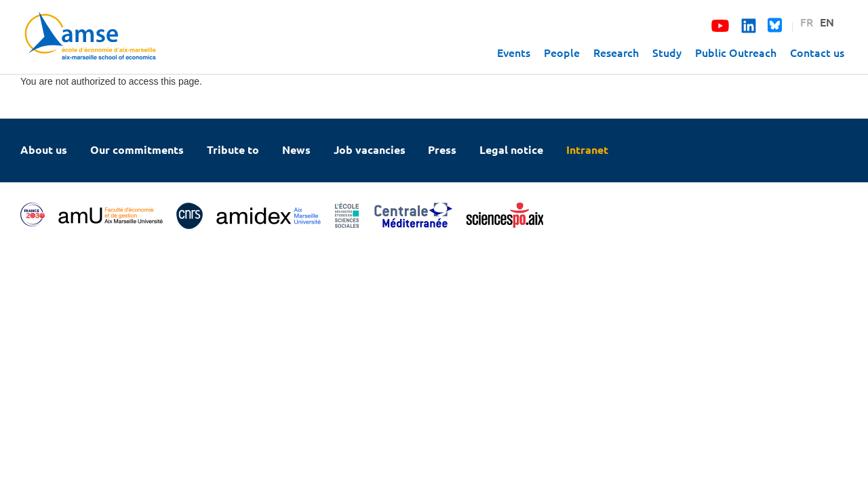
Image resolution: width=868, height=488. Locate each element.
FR (807, 22)
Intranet (587, 149)
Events (514, 52)
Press (442, 149)
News (296, 149)
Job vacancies (370, 149)
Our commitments (137, 149)
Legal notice (511, 149)
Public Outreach (736, 52)
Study (667, 52)
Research (616, 52)
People (562, 52)
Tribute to (233, 149)
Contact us (817, 52)
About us (44, 149)
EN (827, 22)
